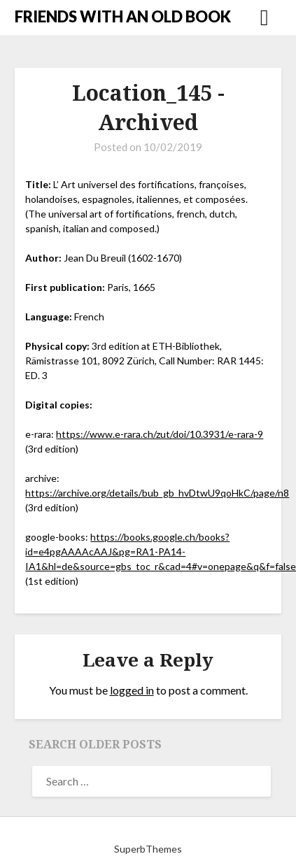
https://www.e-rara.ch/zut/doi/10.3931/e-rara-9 (160, 434)
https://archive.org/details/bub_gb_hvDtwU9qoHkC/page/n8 (157, 493)
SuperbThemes (148, 849)
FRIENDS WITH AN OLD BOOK (123, 16)
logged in (132, 690)
